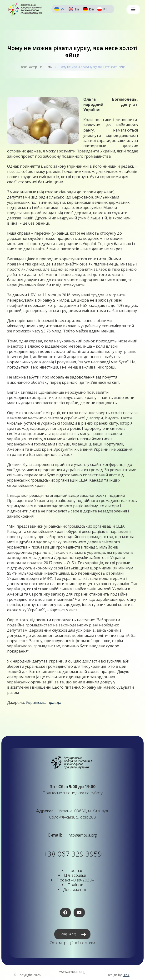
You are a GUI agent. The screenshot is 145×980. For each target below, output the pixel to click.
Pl (105, 9)
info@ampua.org (82, 835)
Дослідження (75, 889)
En (77, 9)
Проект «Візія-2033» (75, 880)
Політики (75, 885)
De (91, 9)
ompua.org (69, 934)
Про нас (75, 870)
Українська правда (43, 702)
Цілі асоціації (75, 875)
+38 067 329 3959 (72, 854)
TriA (126, 975)
